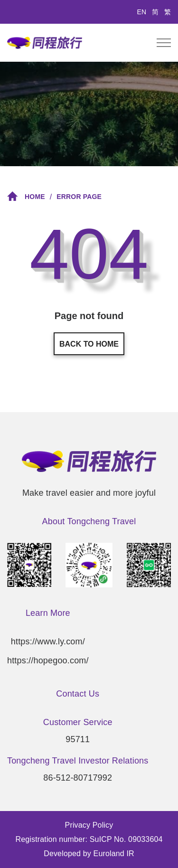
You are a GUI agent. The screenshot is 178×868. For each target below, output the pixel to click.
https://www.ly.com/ (48, 642)
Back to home (89, 344)
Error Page (79, 197)
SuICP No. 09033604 (126, 839)
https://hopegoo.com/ (48, 660)
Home (26, 196)
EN (142, 12)
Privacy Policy (89, 825)
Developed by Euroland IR (89, 854)
